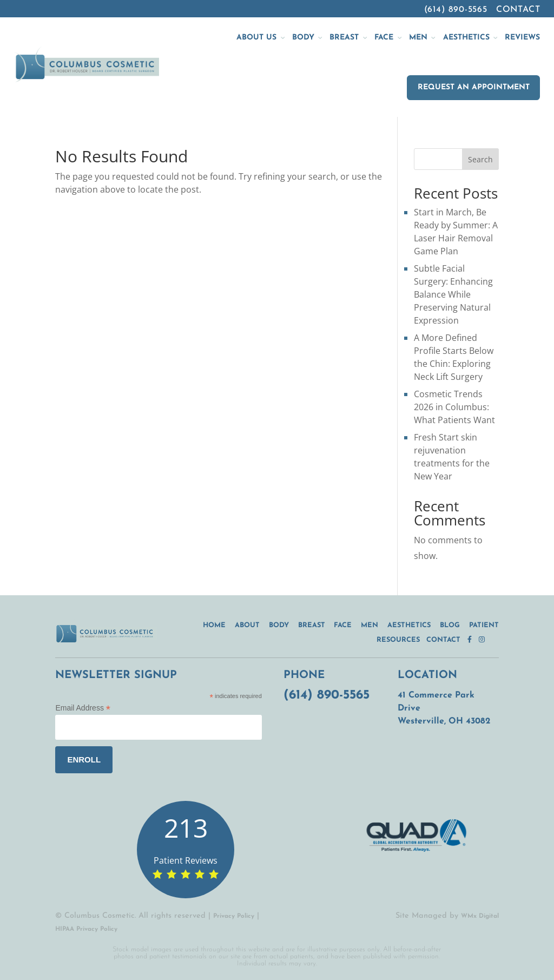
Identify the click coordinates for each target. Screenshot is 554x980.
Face (343, 625)
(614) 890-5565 (456, 10)
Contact (518, 10)
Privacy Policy (234, 916)
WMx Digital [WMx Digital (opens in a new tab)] (480, 916)
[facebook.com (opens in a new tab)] (473, 640)
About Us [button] (256, 38)
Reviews (522, 38)
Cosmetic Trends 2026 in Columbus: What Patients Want (454, 407)
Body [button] (303, 38)
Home (214, 625)
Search (480, 159)
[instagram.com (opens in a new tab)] (485, 640)
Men (370, 625)
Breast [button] (344, 38)
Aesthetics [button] (466, 38)
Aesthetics (409, 625)
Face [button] (384, 38)
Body (279, 625)
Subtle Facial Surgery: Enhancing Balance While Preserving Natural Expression (453, 294)
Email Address (83, 708)
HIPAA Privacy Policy (86, 929)
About (247, 625)
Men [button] (418, 38)
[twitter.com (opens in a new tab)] (495, 640)
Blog (450, 625)
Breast (312, 625)
